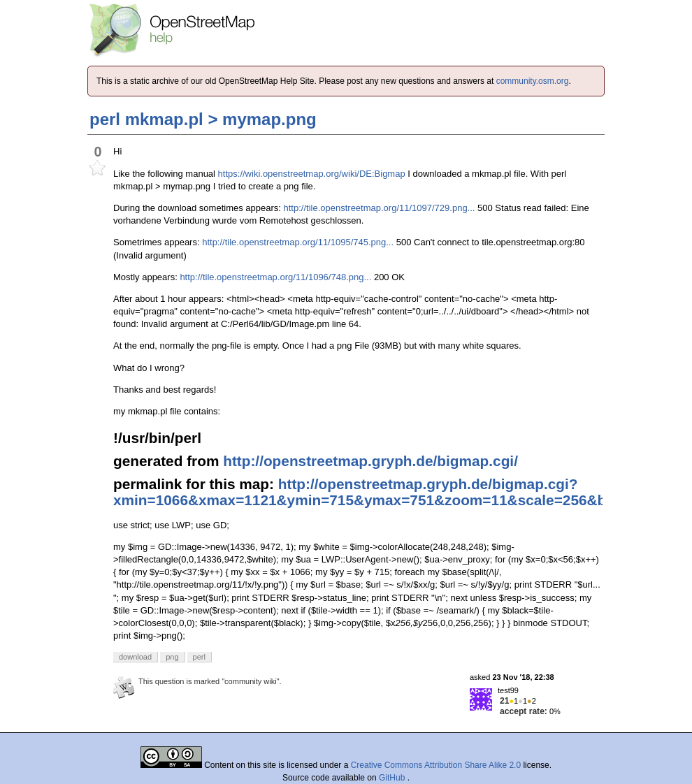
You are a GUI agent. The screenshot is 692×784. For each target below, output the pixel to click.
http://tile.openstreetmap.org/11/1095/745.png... (298, 242)
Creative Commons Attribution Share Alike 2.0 (436, 765)
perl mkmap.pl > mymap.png (203, 119)
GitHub (393, 778)
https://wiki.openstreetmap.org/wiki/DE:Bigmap (312, 174)
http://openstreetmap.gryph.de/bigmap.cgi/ (370, 461)
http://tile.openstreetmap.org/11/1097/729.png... (380, 208)
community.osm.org (533, 81)
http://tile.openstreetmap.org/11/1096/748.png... (275, 277)
